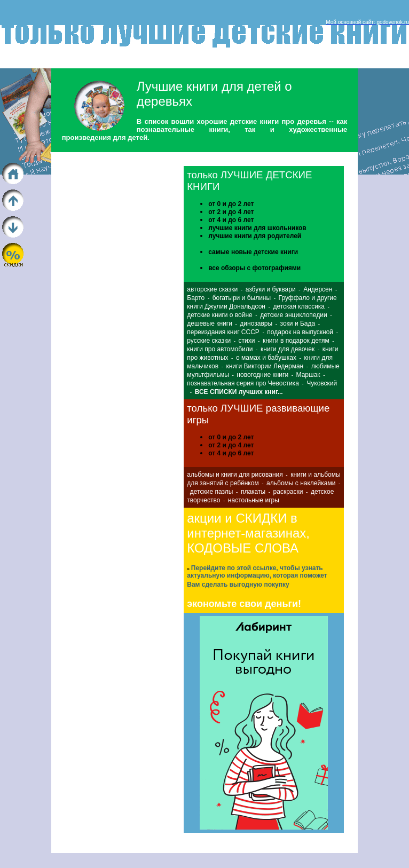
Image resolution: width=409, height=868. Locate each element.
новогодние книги (262, 375)
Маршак (308, 375)
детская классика (299, 306)
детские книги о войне (220, 315)
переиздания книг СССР (223, 332)
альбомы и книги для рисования (235, 475)
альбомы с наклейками (301, 483)
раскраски (288, 492)
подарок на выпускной (300, 332)
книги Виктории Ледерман (265, 366)
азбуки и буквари (271, 289)
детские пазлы (212, 492)
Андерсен (318, 289)
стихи (247, 341)
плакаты (253, 492)
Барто (196, 298)
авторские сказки (212, 289)
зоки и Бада (298, 323)
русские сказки (209, 341)
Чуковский (322, 383)
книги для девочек (288, 349)
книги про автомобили (220, 349)
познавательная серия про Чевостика (243, 383)
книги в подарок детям (296, 341)
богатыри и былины (242, 298)
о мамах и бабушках (266, 358)
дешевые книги (210, 323)
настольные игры (254, 500)
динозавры (256, 323)
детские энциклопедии (293, 315)
